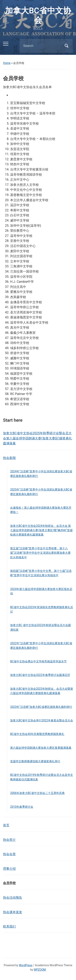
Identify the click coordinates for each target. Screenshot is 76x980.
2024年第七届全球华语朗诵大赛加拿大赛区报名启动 (41, 591)
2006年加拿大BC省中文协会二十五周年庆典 (37, 793)
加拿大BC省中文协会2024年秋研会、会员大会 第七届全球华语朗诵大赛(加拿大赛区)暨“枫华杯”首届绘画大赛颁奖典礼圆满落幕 (41, 530)
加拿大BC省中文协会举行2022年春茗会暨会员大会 (41, 720)
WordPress (26, 965)
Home (7, 63)
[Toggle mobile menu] (6, 44)
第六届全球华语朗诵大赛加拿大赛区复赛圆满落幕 (41, 748)
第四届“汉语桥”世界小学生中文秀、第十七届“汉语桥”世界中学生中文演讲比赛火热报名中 (41, 573)
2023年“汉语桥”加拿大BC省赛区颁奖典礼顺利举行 (41, 707)
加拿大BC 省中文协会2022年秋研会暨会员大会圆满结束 (40, 627)
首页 (6, 825)
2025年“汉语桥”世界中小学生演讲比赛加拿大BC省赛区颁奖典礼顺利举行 (41, 492)
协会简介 (9, 840)
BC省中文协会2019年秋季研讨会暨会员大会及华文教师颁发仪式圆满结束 (41, 777)
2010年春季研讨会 (22, 807)
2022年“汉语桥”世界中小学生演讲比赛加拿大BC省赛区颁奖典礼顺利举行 (41, 645)
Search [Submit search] (67, 46)
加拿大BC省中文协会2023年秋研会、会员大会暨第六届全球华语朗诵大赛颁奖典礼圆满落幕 (41, 691)
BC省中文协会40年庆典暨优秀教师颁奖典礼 (37, 734)
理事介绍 (9, 869)
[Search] (41, 46)
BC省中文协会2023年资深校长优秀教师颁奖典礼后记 (41, 609)
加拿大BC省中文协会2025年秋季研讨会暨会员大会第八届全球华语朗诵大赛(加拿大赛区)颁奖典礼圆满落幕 (38, 438)
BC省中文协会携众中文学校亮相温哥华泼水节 (38, 661)
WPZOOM (40, 970)
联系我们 (9, 926)
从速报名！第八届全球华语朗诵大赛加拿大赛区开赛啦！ (41, 510)
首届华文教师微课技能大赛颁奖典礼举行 (35, 761)
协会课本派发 (13, 912)
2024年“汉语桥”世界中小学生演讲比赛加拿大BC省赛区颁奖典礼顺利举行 (41, 474)
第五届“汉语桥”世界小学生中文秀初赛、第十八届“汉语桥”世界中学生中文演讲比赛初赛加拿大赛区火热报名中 (40, 553)
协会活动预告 (13, 898)
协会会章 (9, 854)
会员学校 (9, 883)
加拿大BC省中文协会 (38, 15)
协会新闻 (9, 458)
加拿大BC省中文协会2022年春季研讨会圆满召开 (40, 675)
